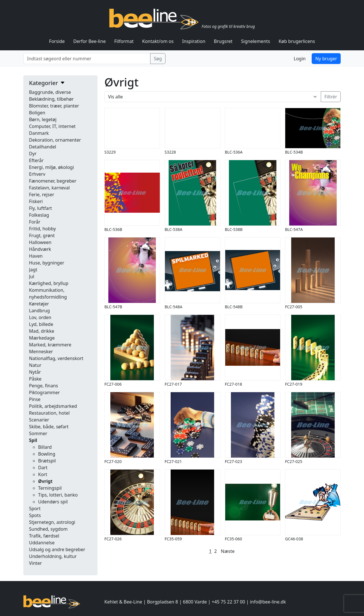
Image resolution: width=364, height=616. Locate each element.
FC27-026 (113, 539)
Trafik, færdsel (44, 536)
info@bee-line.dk (268, 602)
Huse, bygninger (47, 263)
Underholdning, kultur (53, 556)
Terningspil (50, 488)
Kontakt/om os (158, 41)
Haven (36, 256)
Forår (35, 222)
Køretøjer (39, 304)
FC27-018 (234, 384)
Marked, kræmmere (50, 345)
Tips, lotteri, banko (58, 495)
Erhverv (37, 174)
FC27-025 (294, 461)
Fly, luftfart (41, 208)
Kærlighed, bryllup (49, 283)
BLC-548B (234, 307)
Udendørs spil (53, 502)
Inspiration (194, 41)
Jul (32, 276)
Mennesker (41, 352)
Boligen (37, 113)
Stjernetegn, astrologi (52, 522)
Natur (35, 365)
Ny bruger (326, 59)
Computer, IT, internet (52, 126)
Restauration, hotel (49, 413)
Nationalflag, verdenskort (56, 358)
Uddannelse (42, 543)
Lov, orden (40, 317)
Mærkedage (42, 338)
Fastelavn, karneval (49, 188)
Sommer (38, 433)
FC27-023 (234, 461)
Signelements (256, 41)
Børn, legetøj (43, 119)
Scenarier (39, 420)
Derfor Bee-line (90, 41)
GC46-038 (294, 539)
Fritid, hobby (42, 229)
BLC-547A (294, 229)
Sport (35, 508)
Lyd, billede (41, 324)
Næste (228, 551)
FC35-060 (234, 539)
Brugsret (223, 41)
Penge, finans (44, 386)
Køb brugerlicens (297, 41)
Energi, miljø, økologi (51, 167)
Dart (43, 468)
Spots (35, 515)
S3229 (110, 152)
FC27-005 (294, 307)
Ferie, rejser (42, 195)
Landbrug (39, 311)
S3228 (170, 152)
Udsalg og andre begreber (57, 549)
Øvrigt (45, 481)
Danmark (39, 133)
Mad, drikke (42, 331)
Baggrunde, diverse (50, 92)
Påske (35, 379)
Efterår (36, 160)
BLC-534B (294, 152)
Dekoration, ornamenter (55, 140)
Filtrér (331, 97)
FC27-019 (294, 384)
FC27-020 (113, 461)
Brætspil (47, 461)
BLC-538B (234, 229)
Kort (43, 474)
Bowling (47, 454)
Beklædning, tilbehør (51, 99)
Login (300, 59)
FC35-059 (173, 539)
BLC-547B (113, 307)
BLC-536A (234, 152)
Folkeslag (39, 215)
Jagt (33, 270)
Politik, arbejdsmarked (53, 406)
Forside (57, 41)
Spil (33, 440)
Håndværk (40, 249)
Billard (45, 447)
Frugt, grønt (42, 235)
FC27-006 (113, 384)
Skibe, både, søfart (49, 427)
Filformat (124, 41)
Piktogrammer (44, 392)
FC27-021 (173, 461)
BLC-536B (113, 229)
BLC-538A (173, 229)
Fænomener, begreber (53, 181)
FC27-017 (173, 384)
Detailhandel (43, 147)
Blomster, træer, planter (54, 106)
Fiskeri (36, 201)
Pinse (35, 399)
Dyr (33, 154)
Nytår (35, 372)
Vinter (35, 563)
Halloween (40, 242)
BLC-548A (173, 307)
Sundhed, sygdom (48, 529)
